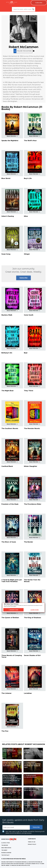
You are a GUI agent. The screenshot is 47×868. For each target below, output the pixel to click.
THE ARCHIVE (5, 845)
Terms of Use (32, 842)
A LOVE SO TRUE (5, 843)
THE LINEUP (4, 850)
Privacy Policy (32, 844)
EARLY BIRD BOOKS (6, 848)
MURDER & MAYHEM (6, 853)
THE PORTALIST (5, 855)
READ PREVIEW (12, 136)
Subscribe (39, 3)
